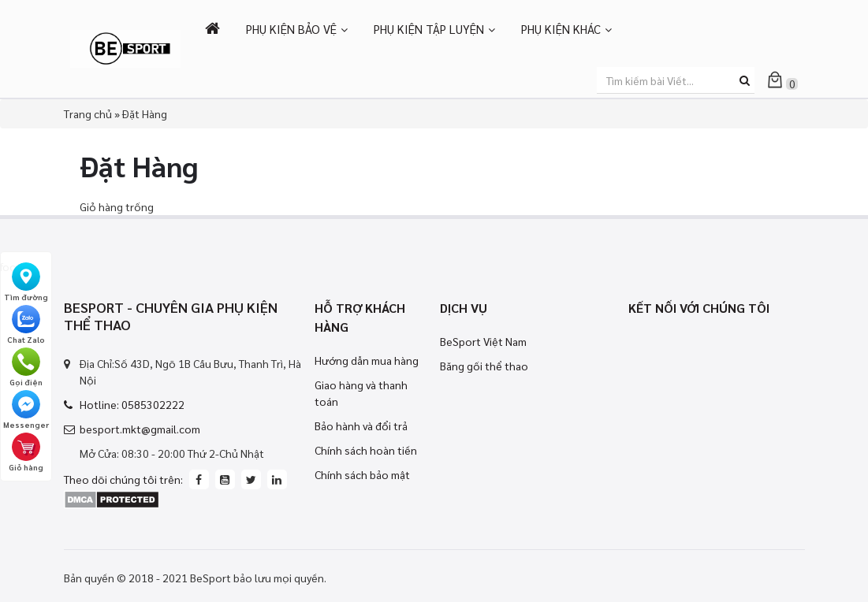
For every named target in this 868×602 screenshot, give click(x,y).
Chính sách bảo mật (362, 474)
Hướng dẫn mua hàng (367, 360)
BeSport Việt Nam (483, 341)
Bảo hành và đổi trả (361, 425)
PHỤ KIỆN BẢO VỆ (291, 29)
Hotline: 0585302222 (132, 404)
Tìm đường (26, 282)
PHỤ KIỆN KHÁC (561, 29)
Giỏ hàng (26, 452)
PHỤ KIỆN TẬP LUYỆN (429, 29)
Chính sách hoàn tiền (366, 450)
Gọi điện (26, 367)
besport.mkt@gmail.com (140, 429)
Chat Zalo (26, 325)
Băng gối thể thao (484, 366)
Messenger (26, 410)
